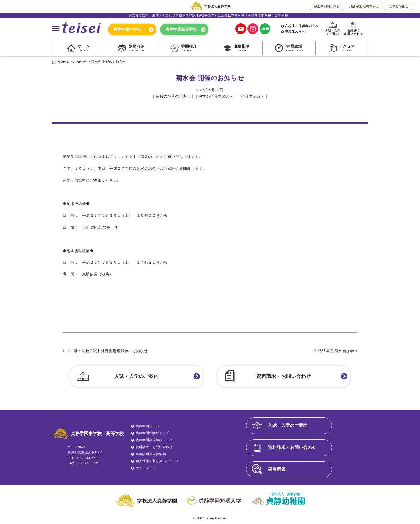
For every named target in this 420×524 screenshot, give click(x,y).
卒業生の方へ (295, 32)
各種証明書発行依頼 (151, 454)
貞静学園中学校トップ (153, 433)
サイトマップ (146, 468)
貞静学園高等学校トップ (154, 440)
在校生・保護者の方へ (302, 26)
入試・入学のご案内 (136, 376)
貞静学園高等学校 (181, 29)
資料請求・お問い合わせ (284, 376)
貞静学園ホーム (148, 426)
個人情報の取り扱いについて (158, 461)
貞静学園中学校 (127, 29)
